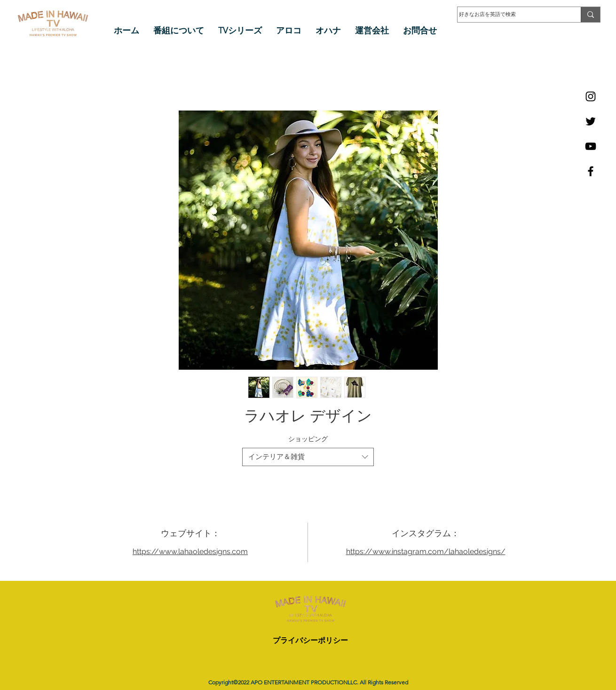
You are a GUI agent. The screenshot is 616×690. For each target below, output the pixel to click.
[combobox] (308, 457)
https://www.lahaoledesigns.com (190, 551)
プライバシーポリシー (310, 640)
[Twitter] (591, 121)
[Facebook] (591, 171)
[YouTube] (591, 146)
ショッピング (308, 439)
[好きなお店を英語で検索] (510, 15)
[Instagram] (591, 96)
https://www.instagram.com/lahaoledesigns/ (426, 551)
